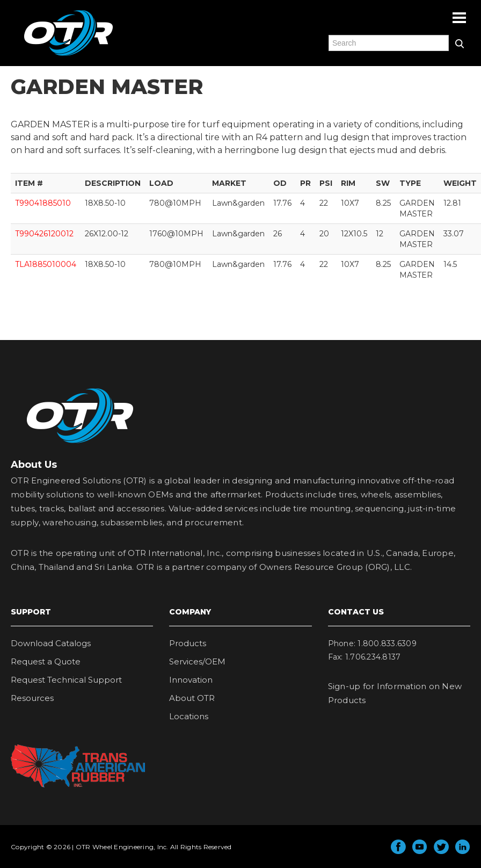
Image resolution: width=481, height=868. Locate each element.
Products (188, 643)
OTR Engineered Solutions (68, 55)
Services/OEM (197, 661)
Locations (189, 716)
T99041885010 (43, 203)
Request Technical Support (66, 680)
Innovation (191, 680)
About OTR (192, 698)
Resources (32, 698)
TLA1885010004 (46, 264)
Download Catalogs (51, 643)
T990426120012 (44, 234)
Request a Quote (46, 661)
